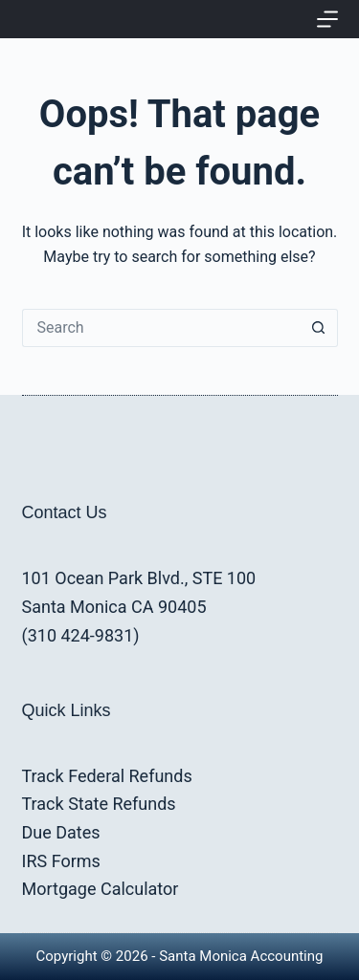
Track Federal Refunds (107, 776)
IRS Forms (61, 861)
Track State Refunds (99, 804)
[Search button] (319, 328)
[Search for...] (161, 328)
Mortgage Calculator (101, 889)
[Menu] (327, 19)
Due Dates (61, 832)
